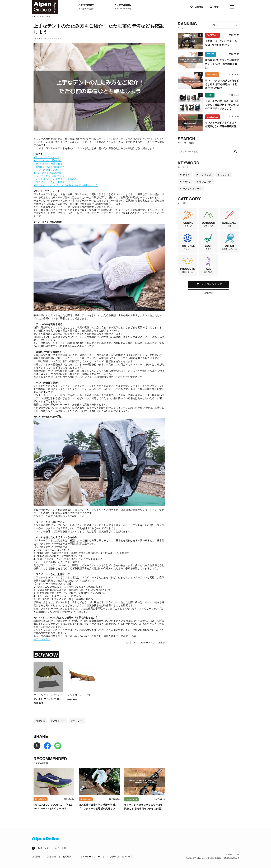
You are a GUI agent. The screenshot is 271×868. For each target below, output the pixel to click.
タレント (225, 175)
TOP (34, 17)
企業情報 (36, 857)
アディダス (205, 175)
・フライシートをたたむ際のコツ (52, 182)
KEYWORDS (123, 7)
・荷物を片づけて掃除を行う (49, 167)
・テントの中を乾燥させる (48, 164)
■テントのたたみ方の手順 (48, 173)
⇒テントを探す (42, 639)
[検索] (213, 7)
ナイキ (186, 175)
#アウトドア (46, 38)
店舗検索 (199, 7)
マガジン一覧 (45, 17)
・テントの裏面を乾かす (47, 170)
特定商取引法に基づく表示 (119, 857)
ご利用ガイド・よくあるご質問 (51, 848)
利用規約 (67, 857)
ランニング (205, 182)
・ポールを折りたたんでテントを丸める (55, 179)
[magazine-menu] (232, 7)
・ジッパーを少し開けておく (49, 176)
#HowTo (37, 38)
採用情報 (52, 857)
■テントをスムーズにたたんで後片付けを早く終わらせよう (66, 185)
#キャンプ (57, 38)
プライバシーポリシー (89, 857)
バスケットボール (192, 189)
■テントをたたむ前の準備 (48, 160)
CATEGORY (86, 7)
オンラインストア (212, 284)
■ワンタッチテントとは (46, 157)
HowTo (186, 182)
